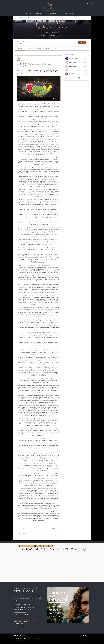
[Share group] (88, 43)
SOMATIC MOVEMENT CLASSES (23, 610)
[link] (20, 48)
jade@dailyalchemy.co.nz (21, 621)
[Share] (59, 58)
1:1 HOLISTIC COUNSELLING (22, 605)
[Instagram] (85, 549)
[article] (39, 297)
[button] (28, 14)
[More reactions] (23, 529)
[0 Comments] (56, 529)
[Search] (75, 43)
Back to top (86, 636)
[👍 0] (18, 529)
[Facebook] (81, 549)
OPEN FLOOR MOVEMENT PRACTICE (24, 607)
